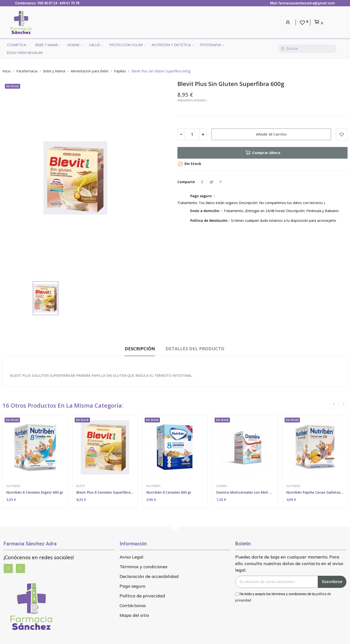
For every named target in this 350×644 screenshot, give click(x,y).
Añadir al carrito (271, 134)
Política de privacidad (142, 596)
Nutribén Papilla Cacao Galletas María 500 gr (315, 492)
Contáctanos (133, 605)
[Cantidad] (192, 134)
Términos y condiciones (144, 567)
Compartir (202, 182)
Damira (222, 486)
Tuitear (211, 182)
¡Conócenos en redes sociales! (39, 557)
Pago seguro (132, 586)
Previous (334, 404)
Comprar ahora (263, 153)
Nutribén (13, 486)
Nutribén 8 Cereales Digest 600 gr (35, 492)
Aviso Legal (131, 557)
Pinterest (221, 182)
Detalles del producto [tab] (195, 349)
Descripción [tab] (140, 349)
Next (343, 404)
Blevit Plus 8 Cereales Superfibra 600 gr (105, 492)
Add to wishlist (342, 134)
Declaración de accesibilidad (149, 576)
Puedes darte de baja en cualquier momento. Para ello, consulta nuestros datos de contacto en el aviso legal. (289, 563)
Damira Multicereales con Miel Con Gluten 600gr (245, 492)
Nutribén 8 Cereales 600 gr (169, 492)
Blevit (81, 486)
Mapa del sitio (134, 615)
